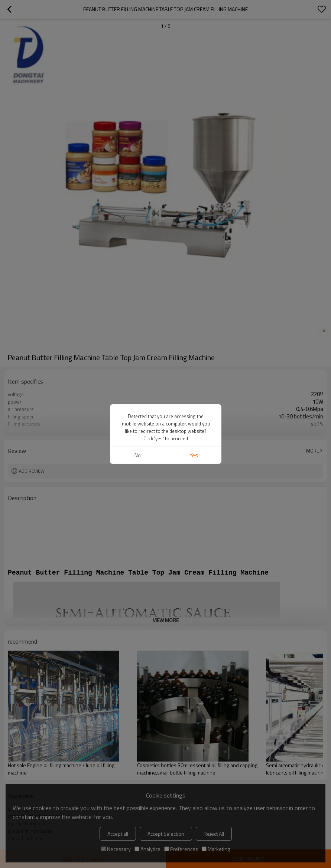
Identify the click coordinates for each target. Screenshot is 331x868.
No (138, 455)
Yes (193, 455)
